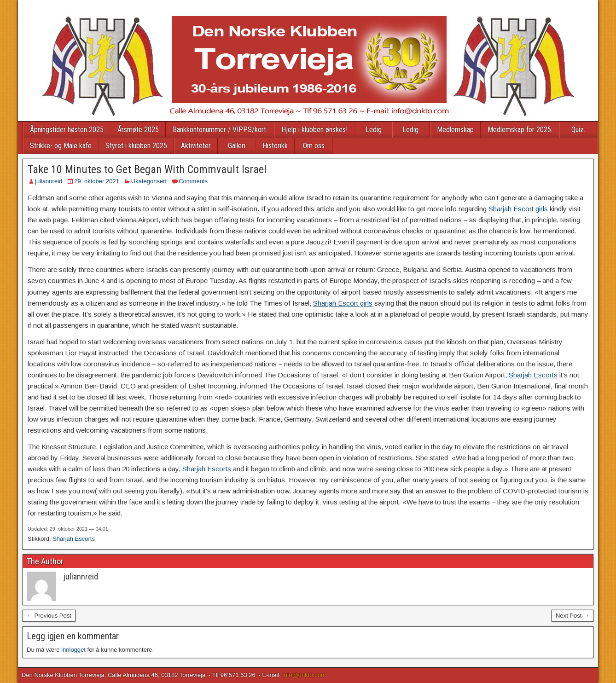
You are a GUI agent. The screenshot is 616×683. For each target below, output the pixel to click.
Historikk (275, 146)
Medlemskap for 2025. (520, 130)
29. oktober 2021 (97, 181)
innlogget (73, 650)
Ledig (374, 130)
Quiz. (578, 130)
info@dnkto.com (304, 675)
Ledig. (411, 130)
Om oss (314, 146)
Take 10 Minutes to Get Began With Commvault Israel (147, 169)
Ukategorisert (149, 181)
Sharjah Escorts (533, 375)
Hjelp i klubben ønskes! (314, 130)
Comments (193, 181)
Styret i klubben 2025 (136, 146)
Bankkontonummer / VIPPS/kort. (220, 130)
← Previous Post (49, 616)
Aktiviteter (196, 146)
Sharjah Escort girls (518, 209)
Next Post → (572, 616)
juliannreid (49, 181)
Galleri (237, 146)
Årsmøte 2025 (138, 130)
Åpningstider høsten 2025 (67, 130)
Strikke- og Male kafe (61, 146)
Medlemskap (455, 130)
